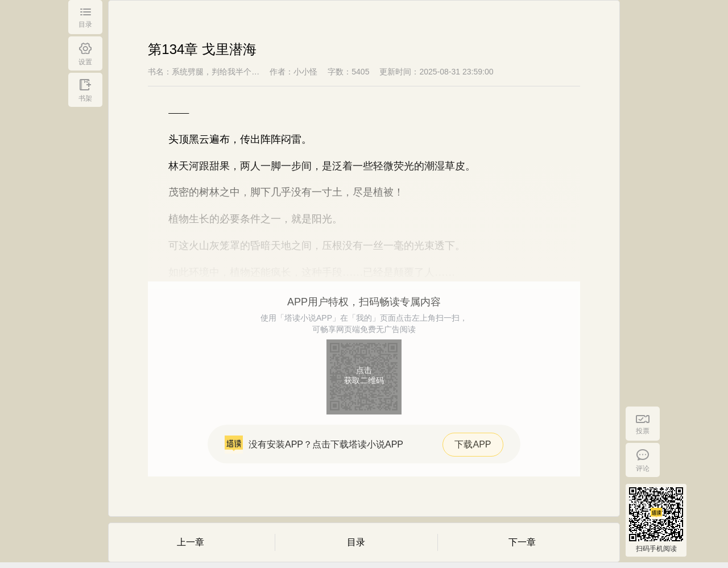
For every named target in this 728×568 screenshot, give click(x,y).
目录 (356, 542)
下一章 (522, 542)
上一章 (191, 542)
